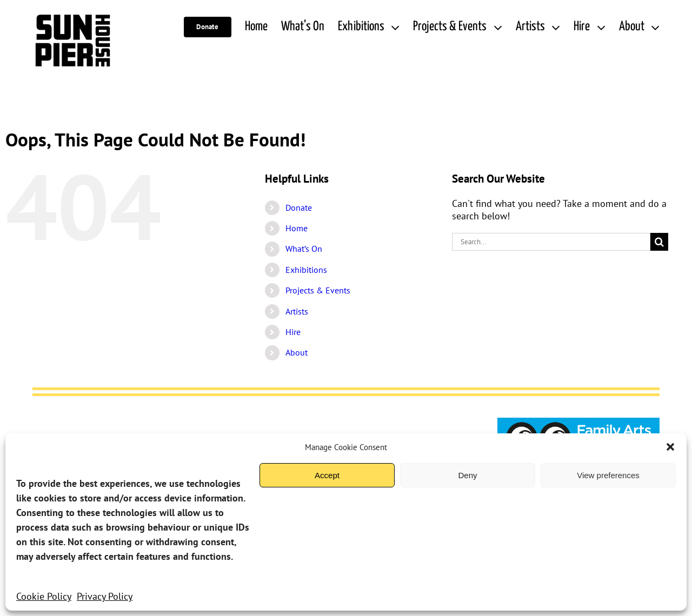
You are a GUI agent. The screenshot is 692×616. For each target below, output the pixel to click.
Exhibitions (306, 270)
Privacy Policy (105, 596)
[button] (670, 447)
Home (297, 228)
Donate (299, 207)
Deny (467, 475)
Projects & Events (318, 290)
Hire (293, 332)
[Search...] (551, 242)
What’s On (304, 249)
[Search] (659, 242)
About (297, 352)
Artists (297, 311)
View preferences (608, 475)
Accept (327, 475)
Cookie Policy (44, 596)
